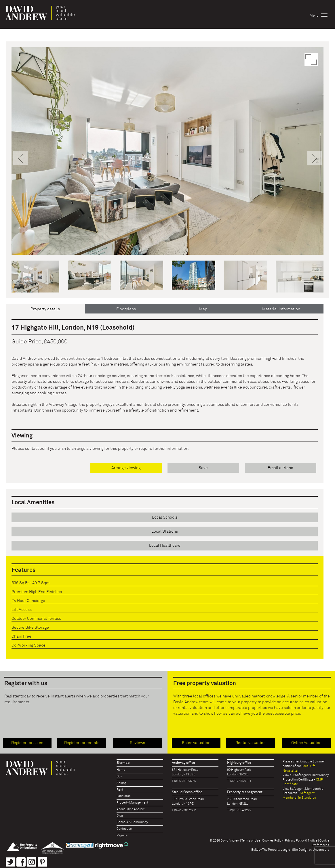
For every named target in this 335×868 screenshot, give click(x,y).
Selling (121, 783)
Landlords (124, 796)
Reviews (137, 743)
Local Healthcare (165, 546)
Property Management (132, 803)
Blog (120, 816)
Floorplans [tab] (126, 309)
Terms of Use (251, 841)
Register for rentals (82, 743)
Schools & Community (132, 822)
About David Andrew (131, 809)
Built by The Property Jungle (271, 850)
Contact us (124, 829)
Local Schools (165, 517)
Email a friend (280, 468)
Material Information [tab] (281, 309)
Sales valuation (196, 743)
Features (23, 570)
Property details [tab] (45, 309)
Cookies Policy (273, 841)
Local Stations (165, 531)
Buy (119, 776)
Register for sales (27, 743)
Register (123, 835)
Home (121, 770)
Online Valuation (306, 743)
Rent (120, 790)
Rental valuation (251, 743)
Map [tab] (203, 309)
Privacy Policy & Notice (301, 841)
